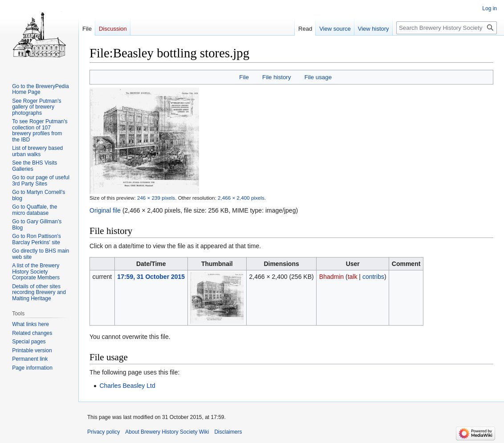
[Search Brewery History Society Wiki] (447, 28)
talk (353, 277)
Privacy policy (104, 432)
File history (276, 77)
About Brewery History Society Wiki (167, 432)
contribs (373, 277)
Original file (105, 210)
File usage (318, 77)
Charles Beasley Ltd (127, 386)
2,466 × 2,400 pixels (241, 198)
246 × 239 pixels (156, 198)
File (244, 77)
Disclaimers (228, 432)
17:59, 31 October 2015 (151, 277)
